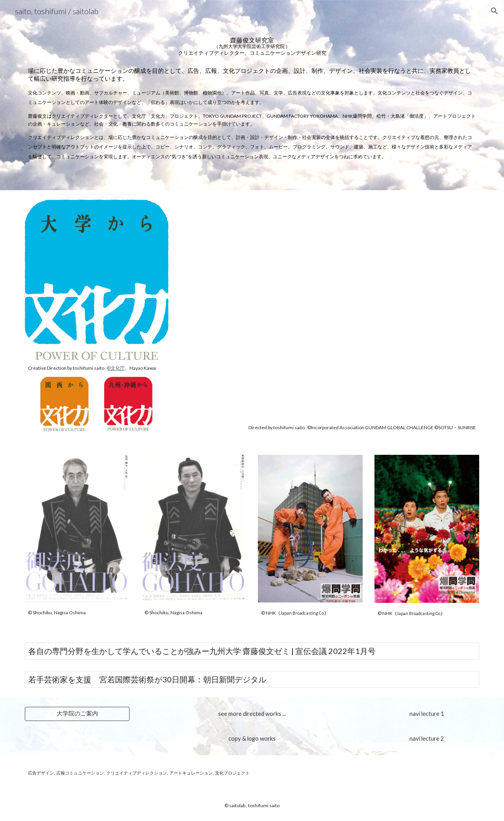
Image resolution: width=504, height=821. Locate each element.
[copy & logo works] (252, 739)
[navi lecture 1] (427, 714)
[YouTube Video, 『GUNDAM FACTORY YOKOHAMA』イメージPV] (330, 309)
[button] (495, 11)
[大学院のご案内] (77, 714)
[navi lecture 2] (427, 738)
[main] (252, 43)
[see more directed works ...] (252, 714)
